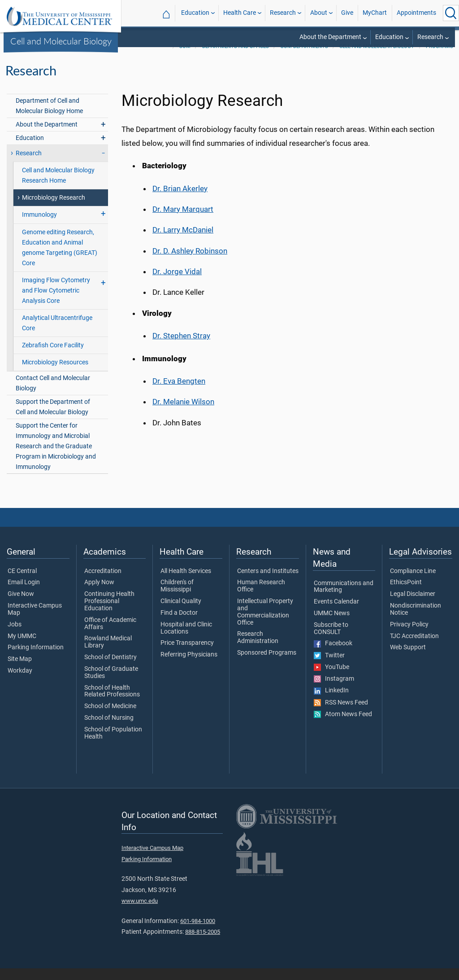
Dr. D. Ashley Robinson (190, 262)
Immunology (39, 226)
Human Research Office (261, 598)
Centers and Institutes (268, 583)
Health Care (240, 13)
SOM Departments (304, 58)
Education (195, 13)
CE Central (22, 583)
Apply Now (99, 594)
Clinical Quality (181, 613)
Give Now (21, 606)
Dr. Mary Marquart (183, 221)
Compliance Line (413, 583)
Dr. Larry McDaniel (183, 241)
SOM (185, 58)
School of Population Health (113, 745)
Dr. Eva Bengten (179, 393)
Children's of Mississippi (177, 598)
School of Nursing (109, 730)
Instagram (334, 691)
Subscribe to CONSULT (331, 640)
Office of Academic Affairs (110, 635)
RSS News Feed (341, 714)
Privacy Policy (409, 636)
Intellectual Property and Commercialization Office (265, 623)
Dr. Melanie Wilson (183, 413)
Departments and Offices (236, 58)
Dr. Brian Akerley (180, 200)
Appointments (416, 13)
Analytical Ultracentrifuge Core (57, 335)
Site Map (20, 671)
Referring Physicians (189, 666)
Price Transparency (187, 655)
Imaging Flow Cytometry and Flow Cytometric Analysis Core (56, 302)
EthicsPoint (406, 594)
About (319, 13)
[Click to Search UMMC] (451, 13)
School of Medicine (110, 718)
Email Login (24, 594)
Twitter (329, 667)
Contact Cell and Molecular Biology (53, 395)
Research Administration (258, 649)
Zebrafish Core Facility (53, 357)
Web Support (408, 659)
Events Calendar (336, 613)
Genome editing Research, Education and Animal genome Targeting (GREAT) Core (60, 259)
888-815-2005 (203, 943)
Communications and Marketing (344, 599)
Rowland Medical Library (108, 654)
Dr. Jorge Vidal (177, 283)
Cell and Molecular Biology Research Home (58, 187)
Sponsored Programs (267, 665)
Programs (440, 58)
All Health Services (186, 583)
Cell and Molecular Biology (61, 41)
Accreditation (103, 583)
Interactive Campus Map (35, 621)
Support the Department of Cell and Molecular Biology (53, 419)
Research (283, 13)
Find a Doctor (179, 625)
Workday (20, 682)
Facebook (333, 655)
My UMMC (22, 648)
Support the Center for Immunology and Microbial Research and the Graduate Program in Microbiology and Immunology (56, 458)
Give (347, 13)
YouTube (331, 679)
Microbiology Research (54, 209)
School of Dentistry (110, 669)
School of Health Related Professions (112, 703)
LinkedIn (331, 702)
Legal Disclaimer (413, 606)
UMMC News (332, 625)
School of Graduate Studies (111, 684)
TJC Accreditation (414, 648)
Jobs (15, 636)
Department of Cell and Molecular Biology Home (49, 118)
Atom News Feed (343, 726)
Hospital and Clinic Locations (186, 640)
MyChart (375, 13)
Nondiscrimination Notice (416, 621)
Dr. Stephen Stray (181, 347)
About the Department (330, 37)
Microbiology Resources (55, 374)
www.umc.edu (140, 912)
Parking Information (36, 659)
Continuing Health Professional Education (109, 613)
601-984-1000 (198, 933)
